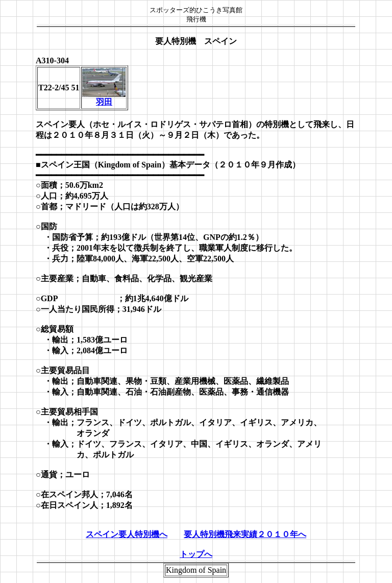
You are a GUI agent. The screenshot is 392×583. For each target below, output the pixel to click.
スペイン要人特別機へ (127, 534)
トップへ (196, 554)
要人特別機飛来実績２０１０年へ (245, 534)
